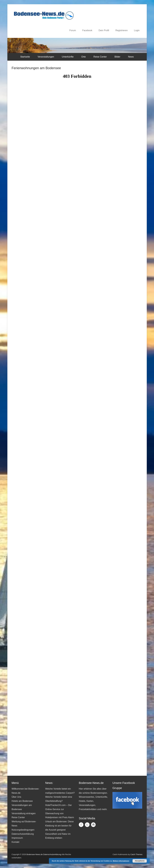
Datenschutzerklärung (23, 834)
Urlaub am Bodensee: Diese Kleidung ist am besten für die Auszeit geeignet (59, 826)
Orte (84, 57)
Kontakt (15, 842)
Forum (73, 30)
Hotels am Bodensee (22, 801)
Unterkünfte (68, 57)
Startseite (25, 57)
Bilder (117, 57)
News (131, 57)
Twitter (87, 825)
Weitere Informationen (121, 861)
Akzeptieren (140, 861)
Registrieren (122, 30)
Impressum (17, 838)
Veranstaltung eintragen (24, 813)
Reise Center (100, 57)
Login (137, 30)
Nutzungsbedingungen (23, 830)
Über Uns (16, 797)
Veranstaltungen (46, 57)
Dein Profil (104, 30)
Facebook (87, 30)
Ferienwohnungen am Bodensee (36, 68)
